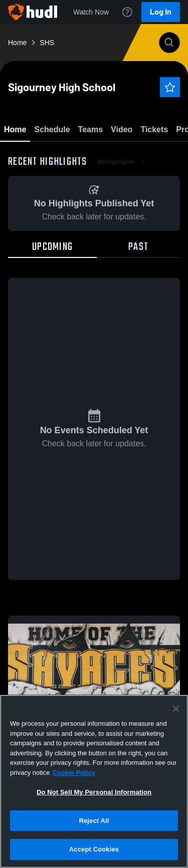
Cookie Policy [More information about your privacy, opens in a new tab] (73, 773)
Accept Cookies (94, 849)
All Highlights (123, 220)
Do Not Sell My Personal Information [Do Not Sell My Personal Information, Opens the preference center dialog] (94, 792)
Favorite (82, 155)
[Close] (176, 709)
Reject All (94, 821)
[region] (94, 781)
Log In (161, 12)
